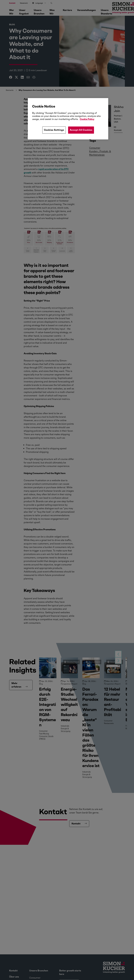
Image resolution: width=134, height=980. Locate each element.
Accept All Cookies (81, 130)
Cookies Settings (54, 130)
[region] (68, 119)
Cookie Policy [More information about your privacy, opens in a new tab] (87, 119)
